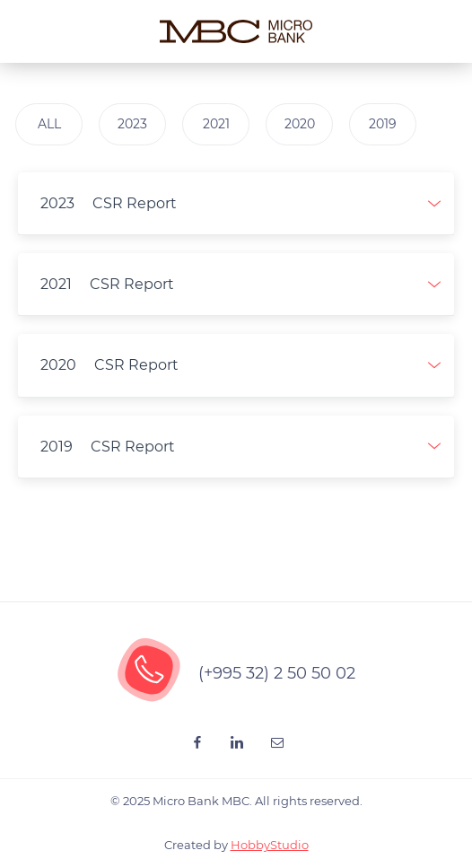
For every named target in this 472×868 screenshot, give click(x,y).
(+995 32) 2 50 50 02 (277, 673)
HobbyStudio (270, 845)
